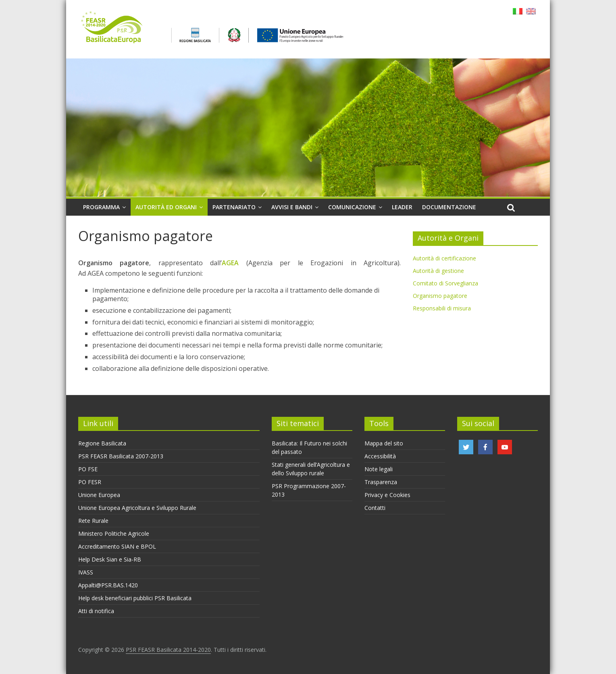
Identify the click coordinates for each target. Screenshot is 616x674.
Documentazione (449, 207)
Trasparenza (381, 482)
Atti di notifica (96, 611)
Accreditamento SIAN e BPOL (117, 546)
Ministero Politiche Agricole (114, 534)
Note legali (379, 469)
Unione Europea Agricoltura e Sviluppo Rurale (137, 508)
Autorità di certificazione (444, 258)
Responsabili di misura (442, 308)
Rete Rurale (93, 521)
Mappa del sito (384, 443)
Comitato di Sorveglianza (445, 283)
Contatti (375, 508)
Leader (402, 207)
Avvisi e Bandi (292, 207)
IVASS (86, 572)
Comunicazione (352, 207)
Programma (101, 207)
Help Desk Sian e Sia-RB (110, 559)
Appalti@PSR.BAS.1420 (108, 585)
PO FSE (88, 469)
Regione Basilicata (102, 443)
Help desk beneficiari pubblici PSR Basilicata (135, 598)
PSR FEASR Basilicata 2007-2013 (121, 456)
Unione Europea (99, 495)
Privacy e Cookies (387, 495)
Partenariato (234, 207)
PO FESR (90, 482)
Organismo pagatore (440, 296)
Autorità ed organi (166, 207)
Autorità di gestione (438, 271)
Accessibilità (380, 456)
